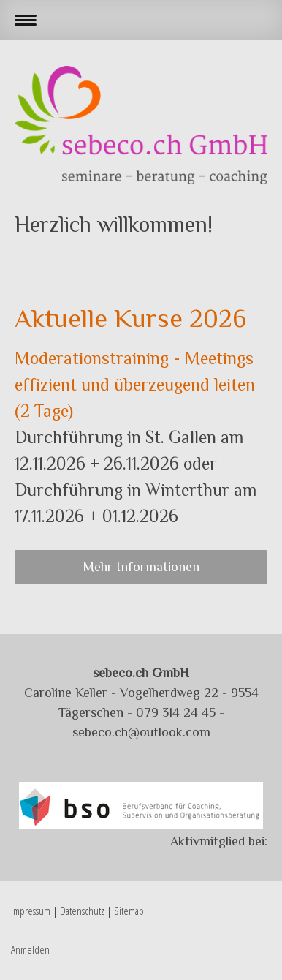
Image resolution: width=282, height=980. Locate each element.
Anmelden (30, 949)
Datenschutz (82, 911)
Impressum (31, 911)
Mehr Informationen (141, 567)
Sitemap (129, 911)
